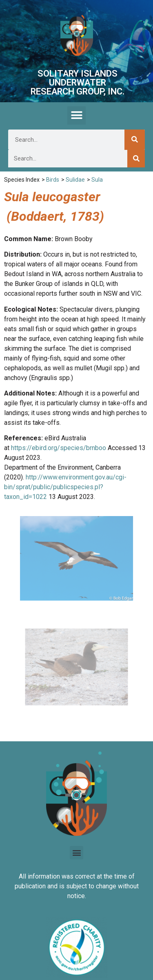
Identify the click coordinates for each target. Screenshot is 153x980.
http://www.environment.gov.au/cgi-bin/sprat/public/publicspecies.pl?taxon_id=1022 (65, 487)
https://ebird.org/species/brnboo (59, 448)
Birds (53, 180)
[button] (76, 115)
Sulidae (75, 180)
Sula (97, 180)
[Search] (135, 140)
